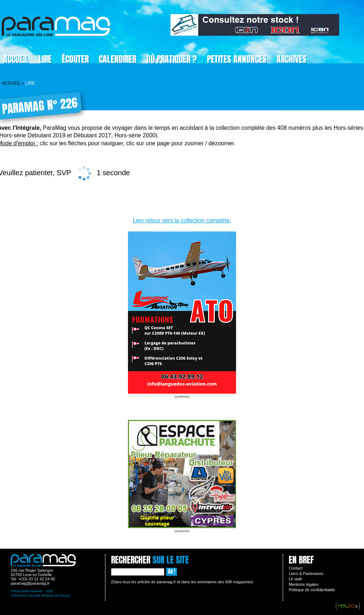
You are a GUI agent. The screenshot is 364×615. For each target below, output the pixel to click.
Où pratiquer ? (172, 59)
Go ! (172, 572)
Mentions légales (304, 584)
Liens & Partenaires (306, 574)
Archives (291, 59)
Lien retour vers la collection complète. (182, 220)
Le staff (295, 579)
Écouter (75, 59)
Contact (296, 568)
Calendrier (117, 59)
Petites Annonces (237, 59)
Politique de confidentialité (312, 590)
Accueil (11, 83)
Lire (45, 59)
